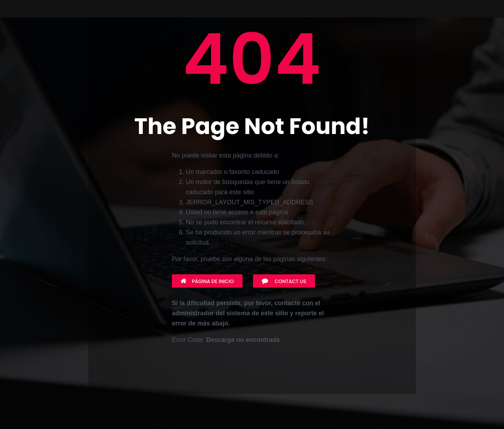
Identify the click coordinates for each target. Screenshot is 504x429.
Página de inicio (207, 281)
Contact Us (284, 281)
